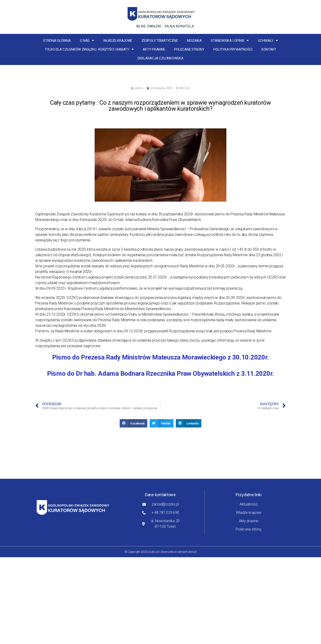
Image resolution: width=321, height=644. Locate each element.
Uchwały (268, 40)
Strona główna (57, 41)
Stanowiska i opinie (230, 40)
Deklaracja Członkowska (160, 58)
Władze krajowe (118, 41)
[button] (134, 423)
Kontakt (269, 49)
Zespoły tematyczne (160, 41)
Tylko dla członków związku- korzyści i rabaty (89, 49)
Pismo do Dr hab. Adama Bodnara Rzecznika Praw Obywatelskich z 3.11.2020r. (160, 374)
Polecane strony (189, 49)
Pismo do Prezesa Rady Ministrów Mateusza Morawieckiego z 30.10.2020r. (160, 357)
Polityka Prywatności (233, 49)
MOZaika (194, 41)
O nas (87, 40)
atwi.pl (192, 552)
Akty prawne (154, 49)
